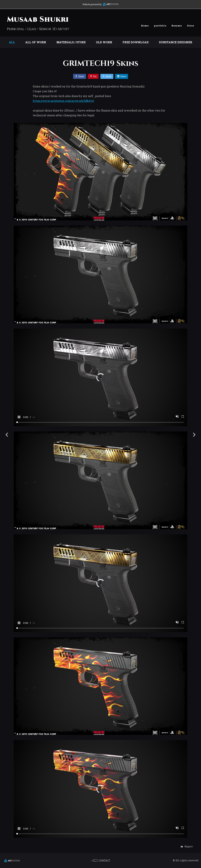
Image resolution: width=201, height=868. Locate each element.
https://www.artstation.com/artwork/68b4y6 (63, 101)
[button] (186, 846)
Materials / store (71, 42)
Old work (104, 42)
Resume (177, 26)
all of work (36, 42)
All (12, 42)
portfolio (160, 26)
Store (191, 26)
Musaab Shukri (38, 20)
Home (145, 26)
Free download (136, 42)
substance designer (176, 42)
